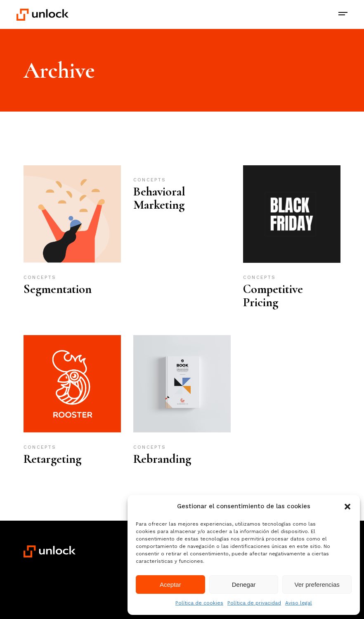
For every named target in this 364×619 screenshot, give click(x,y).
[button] (347, 507)
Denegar (244, 584)
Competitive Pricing (273, 296)
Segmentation (58, 289)
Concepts (40, 277)
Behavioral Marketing (159, 198)
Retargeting (52, 459)
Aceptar (170, 584)
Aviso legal (299, 603)
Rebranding (162, 459)
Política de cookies (199, 603)
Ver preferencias (317, 584)
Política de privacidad (254, 603)
